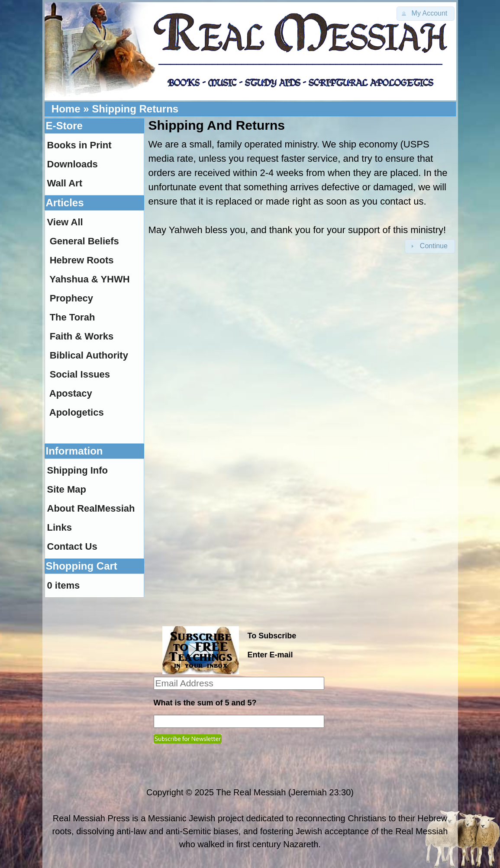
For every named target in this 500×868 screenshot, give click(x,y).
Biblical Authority (89, 355)
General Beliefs (84, 241)
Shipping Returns (135, 109)
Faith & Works (82, 336)
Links (60, 527)
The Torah (73, 317)
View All (65, 222)
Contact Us (72, 546)
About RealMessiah (91, 508)
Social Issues (80, 374)
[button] (426, 14)
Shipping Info (78, 470)
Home (66, 109)
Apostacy (71, 393)
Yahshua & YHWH (89, 279)
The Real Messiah (251, 792)
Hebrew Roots (82, 260)
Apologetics (77, 412)
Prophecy (71, 298)
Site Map (67, 489)
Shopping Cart (82, 566)
